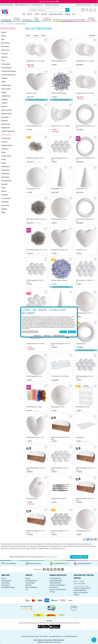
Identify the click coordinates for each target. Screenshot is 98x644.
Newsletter (29, 585)
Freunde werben (30, 583)
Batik (3, 39)
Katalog (28, 578)
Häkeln (3, 82)
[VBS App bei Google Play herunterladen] (44, 627)
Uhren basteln (5, 205)
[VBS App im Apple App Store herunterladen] (55, 627)
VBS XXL (30, 14)
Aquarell (4, 32)
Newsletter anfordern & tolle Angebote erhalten (27, 557)
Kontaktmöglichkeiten (80, 590)
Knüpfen (4, 92)
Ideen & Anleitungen (56, 14)
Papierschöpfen (6, 138)
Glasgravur (4, 78)
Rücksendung (54, 587)
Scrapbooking (5, 170)
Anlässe (44, 14)
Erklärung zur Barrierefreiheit (58, 590)
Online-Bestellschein (56, 578)
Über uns (4, 578)
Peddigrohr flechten (7, 145)
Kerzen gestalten (6, 89)
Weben (3, 212)
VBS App (52, 592)
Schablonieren (5, 167)
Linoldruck (4, 103)
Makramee (4, 106)
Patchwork (4, 142)
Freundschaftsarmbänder (9, 71)
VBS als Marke (5, 583)
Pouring (4, 159)
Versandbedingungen (56, 581)
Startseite (3, 24)
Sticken (3, 188)
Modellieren (5, 121)
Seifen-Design (5, 177)
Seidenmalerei (5, 174)
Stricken (4, 191)
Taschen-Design (6, 198)
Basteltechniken (11, 24)
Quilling (4, 163)
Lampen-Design (6, 96)
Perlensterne (5, 149)
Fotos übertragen (6, 68)
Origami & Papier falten (8, 131)
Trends (37, 14)
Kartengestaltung (6, 85)
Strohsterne (5, 195)
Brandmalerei (5, 46)
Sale (74, 14)
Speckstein (4, 184)
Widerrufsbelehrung (55, 583)
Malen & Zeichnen (6, 110)
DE (96, 5)
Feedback (77, 595)
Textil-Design (5, 202)
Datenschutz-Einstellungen (57, 585)
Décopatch (4, 57)
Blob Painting (5, 43)
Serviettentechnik (6, 181)
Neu (24, 14)
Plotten (3, 152)
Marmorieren (5, 117)
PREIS (43, 36)
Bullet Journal (5, 50)
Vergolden (4, 209)
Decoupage (5, 54)
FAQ (27, 590)
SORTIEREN (92, 36)
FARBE (28, 36)
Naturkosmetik (6, 128)
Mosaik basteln (6, 124)
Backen (3, 36)
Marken (67, 14)
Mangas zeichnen (6, 114)
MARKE (36, 36)
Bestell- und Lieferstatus (81, 592)
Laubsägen (5, 99)
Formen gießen (6, 64)
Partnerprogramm (6, 581)
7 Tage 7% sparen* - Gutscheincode (49, 1)
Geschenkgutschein (31, 581)
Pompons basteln (6, 156)
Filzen (3, 61)
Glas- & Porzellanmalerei (8, 75)
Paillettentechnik (6, 135)
